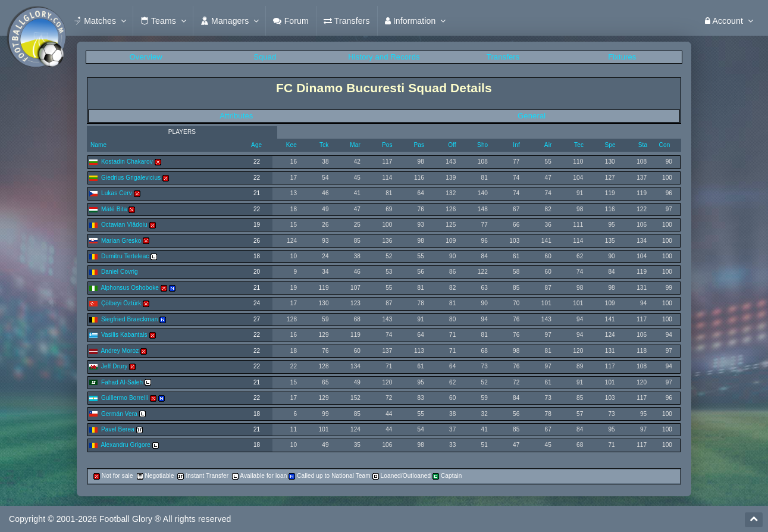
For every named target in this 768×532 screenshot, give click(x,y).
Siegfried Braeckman (129, 319)
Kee (291, 145)
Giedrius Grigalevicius (131, 178)
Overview (146, 57)
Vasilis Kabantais (124, 335)
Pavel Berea (118, 429)
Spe (610, 145)
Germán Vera (119, 414)
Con (665, 145)
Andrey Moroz (120, 351)
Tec (579, 145)
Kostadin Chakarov (127, 162)
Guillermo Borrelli (125, 398)
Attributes (236, 116)
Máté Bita (114, 209)
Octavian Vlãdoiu (124, 225)
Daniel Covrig (120, 272)
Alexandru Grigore (126, 445)
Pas (419, 145)
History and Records (384, 57)
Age (256, 145)
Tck (324, 145)
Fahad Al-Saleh (122, 382)
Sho (482, 145)
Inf (516, 145)
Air (548, 145)
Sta (643, 145)
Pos (387, 145)
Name (98, 145)
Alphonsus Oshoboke (130, 288)
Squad (265, 57)
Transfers (503, 57)
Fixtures (622, 57)
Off (452, 145)
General (532, 116)
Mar (355, 145)
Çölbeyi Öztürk (121, 303)
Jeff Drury (115, 366)
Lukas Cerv (117, 193)
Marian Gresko (121, 241)
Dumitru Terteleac (125, 256)
